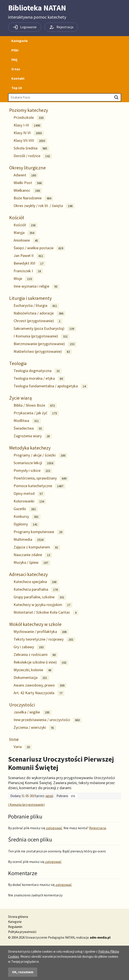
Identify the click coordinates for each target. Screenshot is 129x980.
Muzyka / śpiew (32, 563)
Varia (23, 747)
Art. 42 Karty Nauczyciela (39, 693)
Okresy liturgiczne (27, 168)
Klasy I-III (28, 125)
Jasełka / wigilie (33, 712)
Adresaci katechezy (28, 574)
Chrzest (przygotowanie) (38, 321)
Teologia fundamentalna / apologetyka (51, 386)
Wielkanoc (28, 191)
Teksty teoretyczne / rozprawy (44, 639)
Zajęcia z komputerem (37, 547)
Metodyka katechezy (30, 448)
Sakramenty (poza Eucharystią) (45, 329)
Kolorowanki (30, 501)
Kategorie (19, 41)
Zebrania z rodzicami (36, 655)
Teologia (18, 363)
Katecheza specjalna (36, 582)
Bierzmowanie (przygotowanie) (45, 344)
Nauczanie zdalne (33, 555)
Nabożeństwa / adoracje (39, 313)
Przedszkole (29, 118)
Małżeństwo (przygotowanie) (43, 352)
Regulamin (15, 927)
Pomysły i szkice (33, 471)
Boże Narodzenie (33, 198)
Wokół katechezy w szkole (35, 624)
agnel (49, 796)
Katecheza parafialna (37, 589)
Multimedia (29, 540)
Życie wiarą (20, 398)
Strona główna (18, 917)
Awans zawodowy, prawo (40, 685)
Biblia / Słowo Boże (35, 405)
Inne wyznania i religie (36, 286)
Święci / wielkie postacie (39, 248)
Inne (14, 739)
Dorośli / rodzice (33, 156)
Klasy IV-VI (29, 133)
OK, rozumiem (23, 972)
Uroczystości (22, 705)
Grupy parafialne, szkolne (40, 597)
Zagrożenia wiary (33, 436)
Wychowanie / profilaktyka (41, 632)
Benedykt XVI (29, 263)
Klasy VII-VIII (30, 141)
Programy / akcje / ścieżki (40, 455)
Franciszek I (28, 271)
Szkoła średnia (31, 148)
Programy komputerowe (39, 532)
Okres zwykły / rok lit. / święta (44, 206)
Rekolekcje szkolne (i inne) (41, 662)
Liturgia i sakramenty (30, 298)
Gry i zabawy (30, 647)
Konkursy (27, 517)
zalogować (54, 828)
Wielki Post (29, 183)
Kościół (17, 218)
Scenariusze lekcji (34, 463)
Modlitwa (27, 421)
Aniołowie (27, 240)
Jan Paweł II (29, 256)
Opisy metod (29, 494)
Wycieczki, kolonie (33, 670)
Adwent (26, 175)
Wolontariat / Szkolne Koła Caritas (46, 612)
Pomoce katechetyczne (39, 486)
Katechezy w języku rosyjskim (43, 605)
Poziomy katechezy (29, 110)
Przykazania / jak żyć (36, 413)
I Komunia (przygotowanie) (42, 336)
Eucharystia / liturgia (36, 306)
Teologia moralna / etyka (39, 378)
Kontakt (18, 78)
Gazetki (26, 509)
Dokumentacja (31, 678)
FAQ (14, 60)
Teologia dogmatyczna (38, 371)
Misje (24, 279)
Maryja (25, 233)
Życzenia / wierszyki (35, 728)
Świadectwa (29, 428)
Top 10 (17, 88)
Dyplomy (27, 524)
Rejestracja (98, 828)
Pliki (15, 50)
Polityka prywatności (22, 932)
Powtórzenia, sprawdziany (41, 478)
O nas (16, 69)
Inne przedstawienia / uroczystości (48, 720)
